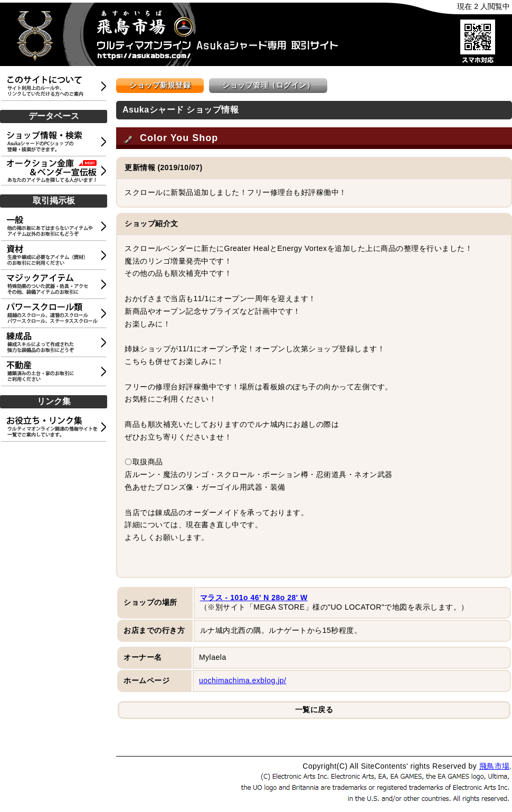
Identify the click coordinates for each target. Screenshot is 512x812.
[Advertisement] (55, 496)
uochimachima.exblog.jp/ (243, 680)
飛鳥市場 (495, 766)
